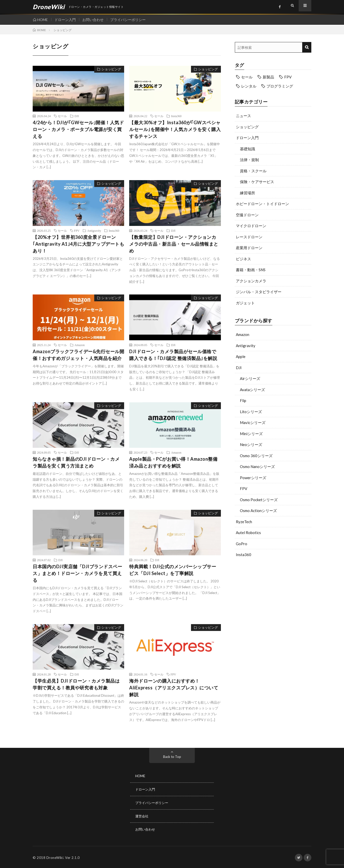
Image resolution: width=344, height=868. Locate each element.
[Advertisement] (273, 602)
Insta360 (244, 555)
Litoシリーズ (251, 412)
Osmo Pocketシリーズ (259, 500)
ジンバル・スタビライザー (259, 292)
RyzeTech (244, 522)
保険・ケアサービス (257, 182)
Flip (243, 400)
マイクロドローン (251, 226)
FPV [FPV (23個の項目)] (288, 77)
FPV (244, 489)
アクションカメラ (251, 281)
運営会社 (142, 815)
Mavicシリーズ (253, 422)
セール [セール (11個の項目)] (247, 77)
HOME (43, 20)
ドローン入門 (66, 20)
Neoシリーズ (251, 444)
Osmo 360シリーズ (256, 456)
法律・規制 (249, 160)
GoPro (242, 544)
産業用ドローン (249, 248)
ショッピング (247, 127)
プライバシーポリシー (132, 20)
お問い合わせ (95, 20)
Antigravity (246, 346)
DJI (239, 368)
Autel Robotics (248, 533)
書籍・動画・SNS (251, 270)
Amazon (243, 334)
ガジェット (245, 303)
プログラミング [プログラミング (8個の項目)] (280, 86)
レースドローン (249, 237)
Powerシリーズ (253, 478)
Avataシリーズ (252, 390)
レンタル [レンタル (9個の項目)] (249, 86)
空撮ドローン (247, 215)
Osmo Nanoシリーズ (257, 467)
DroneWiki (55, 857)
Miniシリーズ (251, 434)
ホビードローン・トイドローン (262, 204)
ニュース (243, 116)
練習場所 (247, 193)
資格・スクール (253, 171)
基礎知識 (247, 149)
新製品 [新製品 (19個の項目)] (268, 77)
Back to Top (172, 757)
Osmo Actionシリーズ (258, 511)
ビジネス (243, 259)
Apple (241, 356)
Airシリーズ (250, 378)
